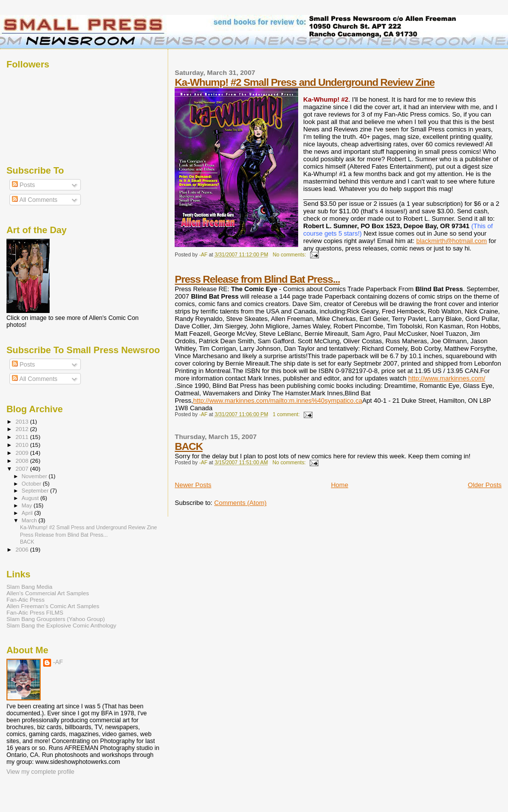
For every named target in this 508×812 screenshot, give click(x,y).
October (32, 484)
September (36, 491)
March (30, 520)
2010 (23, 445)
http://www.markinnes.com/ (447, 378)
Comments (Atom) (240, 503)
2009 (23, 453)
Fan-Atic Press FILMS (35, 612)
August (31, 498)
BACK (189, 446)
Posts (23, 185)
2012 (23, 429)
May (28, 505)
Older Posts (485, 485)
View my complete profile (40, 772)
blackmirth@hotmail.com (452, 241)
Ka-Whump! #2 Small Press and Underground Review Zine (305, 82)
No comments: (290, 255)
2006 (23, 549)
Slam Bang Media (30, 587)
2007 (23, 468)
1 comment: (287, 414)
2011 (23, 437)
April (28, 513)
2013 (23, 421)
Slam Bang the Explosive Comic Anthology (61, 625)
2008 (23, 461)
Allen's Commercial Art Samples (48, 593)
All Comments (35, 200)
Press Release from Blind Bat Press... (257, 279)
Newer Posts (193, 485)
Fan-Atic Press (26, 599)
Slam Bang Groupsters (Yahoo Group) (56, 619)
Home (340, 485)
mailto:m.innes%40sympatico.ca (317, 401)
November (35, 476)
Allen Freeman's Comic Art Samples (53, 606)
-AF (58, 662)
